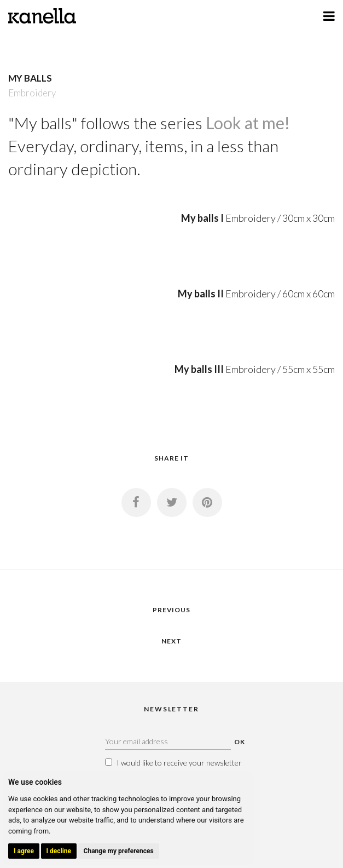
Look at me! (248, 123)
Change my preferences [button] (119, 851)
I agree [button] (24, 851)
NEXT (171, 641)
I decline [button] (59, 851)
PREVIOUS (172, 610)
